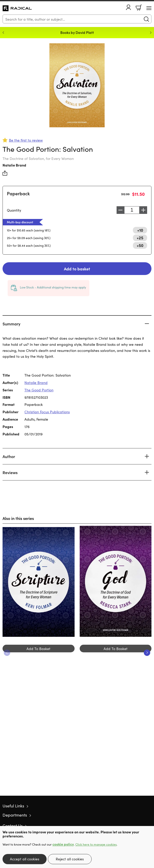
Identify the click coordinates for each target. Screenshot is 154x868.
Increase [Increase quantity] (143, 210)
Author (9, 456)
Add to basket (77, 269)
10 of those (17, 8)
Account (129, 7)
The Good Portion (39, 390)
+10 (140, 230)
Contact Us (13, 825)
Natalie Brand (14, 165)
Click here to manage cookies (96, 844)
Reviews (10, 472)
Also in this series (18, 518)
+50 (140, 245)
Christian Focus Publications (47, 412)
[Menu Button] (149, 8)
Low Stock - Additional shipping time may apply (53, 287)
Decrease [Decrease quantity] (120, 210)
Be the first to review (26, 140)
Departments (15, 815)
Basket (139, 8)
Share (5, 173)
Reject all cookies (70, 859)
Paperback (18, 193)
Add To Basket (38, 649)
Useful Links (13, 806)
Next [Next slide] (151, 33)
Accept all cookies (25, 859)
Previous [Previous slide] (3, 33)
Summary (11, 324)
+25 (140, 238)
